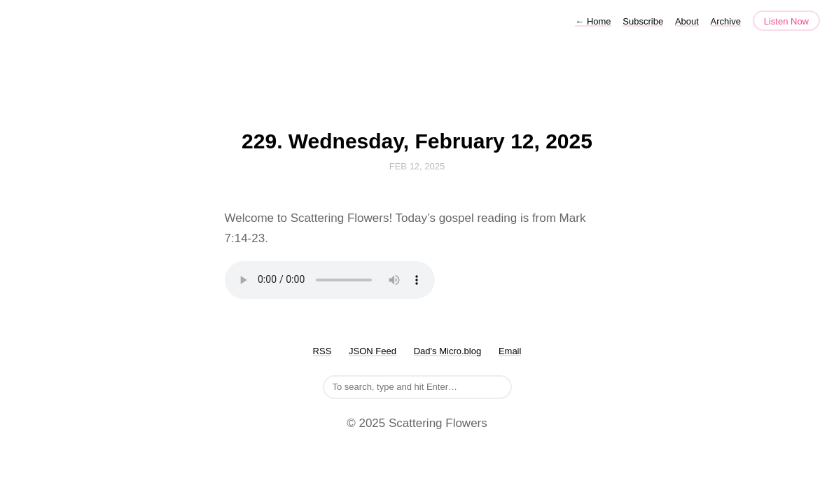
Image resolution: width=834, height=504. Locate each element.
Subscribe (643, 21)
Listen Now (786, 21)
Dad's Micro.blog (447, 351)
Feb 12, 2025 (417, 166)
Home (593, 21)
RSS (322, 351)
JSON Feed (373, 351)
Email (510, 351)
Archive (726, 21)
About (687, 21)
